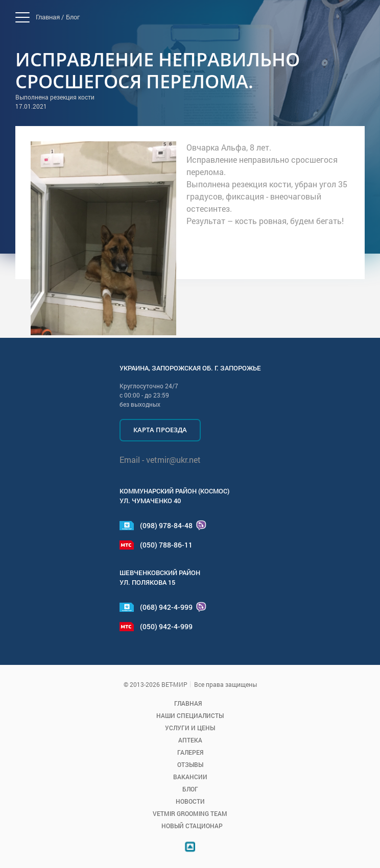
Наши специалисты (190, 715)
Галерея (190, 752)
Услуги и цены (190, 728)
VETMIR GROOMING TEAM (190, 813)
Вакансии (190, 777)
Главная (188, 703)
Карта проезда (160, 430)
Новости (190, 801)
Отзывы (190, 764)
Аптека (190, 740)
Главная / (50, 17)
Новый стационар (192, 826)
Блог (73, 17)
